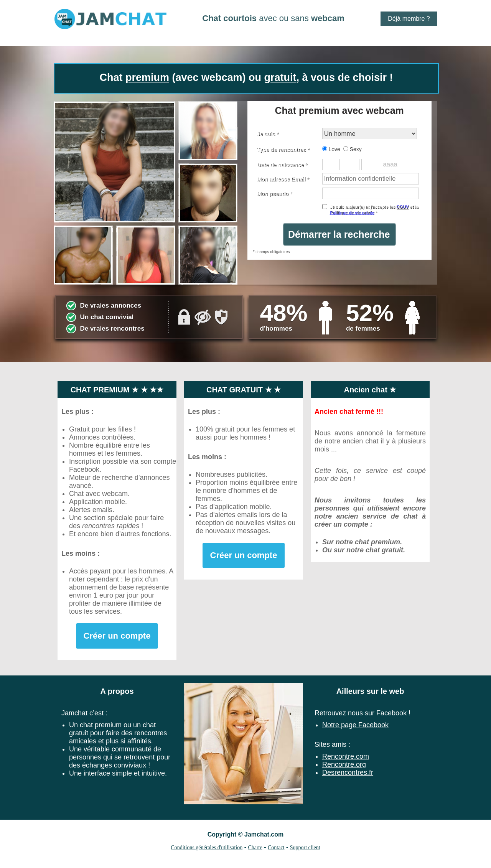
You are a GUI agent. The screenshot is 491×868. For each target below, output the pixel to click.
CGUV (402, 207)
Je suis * (268, 134)
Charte (255, 847)
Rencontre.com (346, 756)
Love (331, 149)
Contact (276, 847)
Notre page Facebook (355, 725)
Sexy (353, 149)
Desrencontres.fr (348, 772)
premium (147, 77)
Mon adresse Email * (283, 179)
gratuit (280, 77)
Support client (305, 847)
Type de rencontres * (283, 150)
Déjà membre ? (409, 19)
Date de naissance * (282, 165)
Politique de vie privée (352, 212)
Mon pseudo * (275, 194)
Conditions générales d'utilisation (207, 847)
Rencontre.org (344, 764)
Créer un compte (117, 636)
